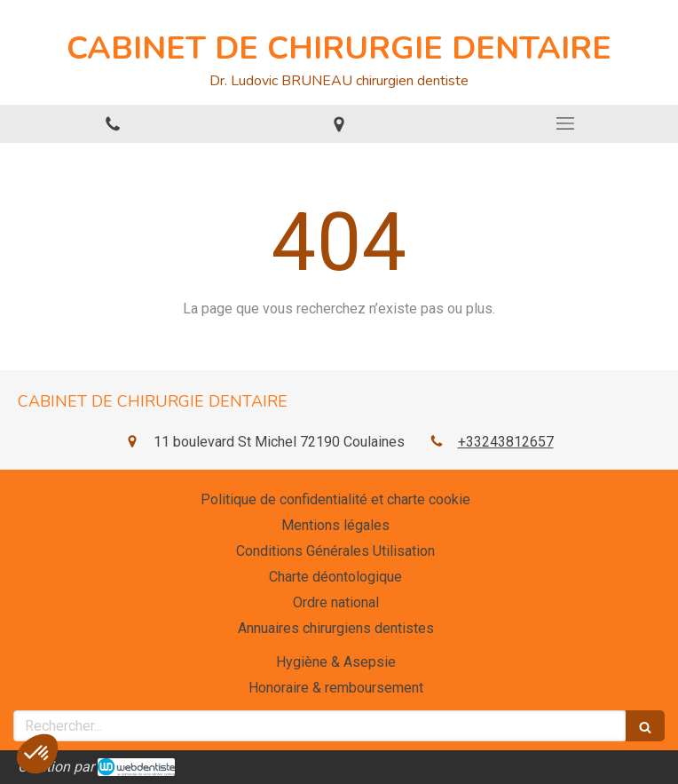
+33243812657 (506, 442)
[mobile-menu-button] (565, 123)
